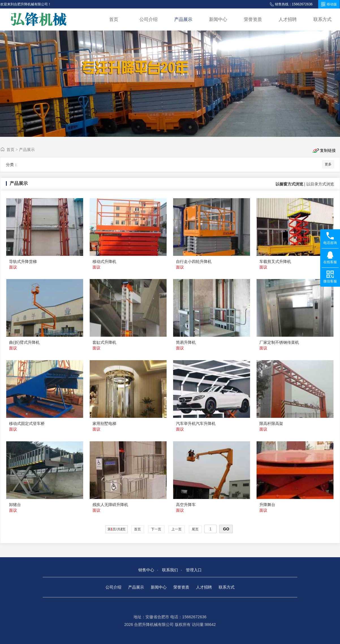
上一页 (177, 529)
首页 (114, 19)
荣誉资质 (253, 19)
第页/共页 (117, 529)
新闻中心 (218, 19)
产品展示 (183, 19)
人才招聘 (288, 19)
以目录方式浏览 (320, 184)
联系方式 (322, 19)
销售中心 (146, 570)
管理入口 (194, 570)
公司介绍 (149, 19)
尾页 (195, 529)
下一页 (156, 529)
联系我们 (170, 570)
